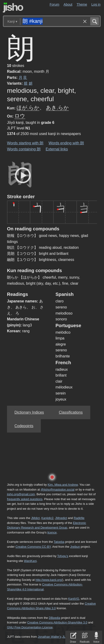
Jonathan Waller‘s (50, 637)
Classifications (71, 412)
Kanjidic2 (47, 518)
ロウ (20, 116)
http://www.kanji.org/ (49, 580)
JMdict (35, 518)
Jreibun (75, 547)
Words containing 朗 (24, 149)
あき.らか (57, 108)
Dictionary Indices (29, 412)
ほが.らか (28, 108)
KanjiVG (74, 599)
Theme (82, 4)
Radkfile (79, 518)
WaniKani (30, 561)
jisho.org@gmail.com (21, 494)
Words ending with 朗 (66, 143)
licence (52, 532)
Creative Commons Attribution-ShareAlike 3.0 (57, 622)
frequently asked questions (25, 499)
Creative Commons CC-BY (33, 547)
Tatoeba (59, 542)
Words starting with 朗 (25, 143)
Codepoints (24, 426)
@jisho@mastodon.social (57, 490)
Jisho (13, 8)
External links (57, 149)
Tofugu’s (63, 556)
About (68, 4)
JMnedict (61, 518)
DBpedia (54, 618)
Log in (96, 4)
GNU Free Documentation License (30, 627)
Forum (55, 4)
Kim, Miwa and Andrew (63, 485)
